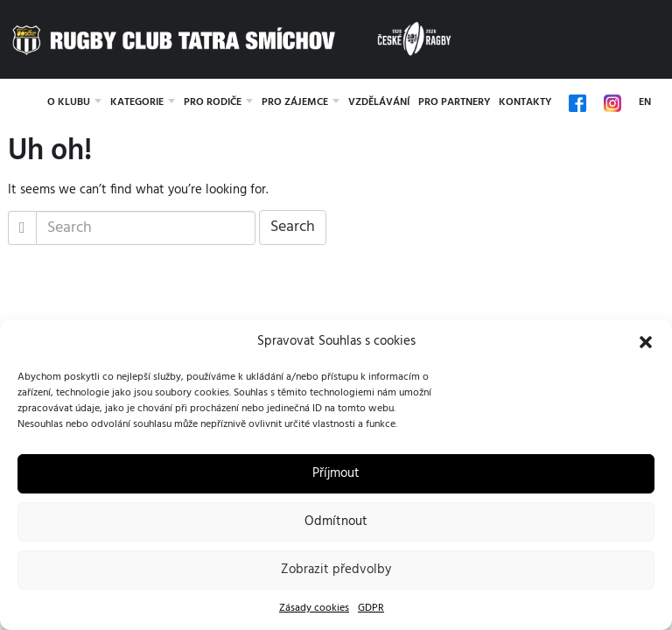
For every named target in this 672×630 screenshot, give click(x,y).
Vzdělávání (379, 102)
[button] (646, 342)
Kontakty (525, 102)
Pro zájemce (295, 102)
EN (645, 102)
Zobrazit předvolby (336, 570)
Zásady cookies (314, 608)
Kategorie (137, 102)
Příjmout (336, 473)
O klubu (69, 102)
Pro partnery (454, 102)
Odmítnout (336, 521)
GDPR (371, 608)
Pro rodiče (213, 102)
